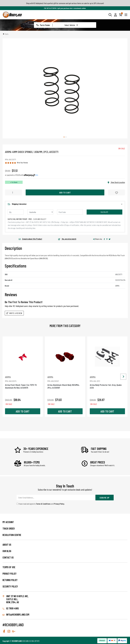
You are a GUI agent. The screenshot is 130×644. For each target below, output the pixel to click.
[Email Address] (55, 498)
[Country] (40, 212)
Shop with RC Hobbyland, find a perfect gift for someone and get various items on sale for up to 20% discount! (65, 3)
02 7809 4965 (11, 608)
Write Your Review (22, 163)
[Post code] (70, 212)
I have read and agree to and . (41, 504)
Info (37, 175)
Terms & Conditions (43, 504)
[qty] (16, 212)
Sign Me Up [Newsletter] (104, 498)
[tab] (64, 137)
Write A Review (14, 313)
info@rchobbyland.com (16, 615)
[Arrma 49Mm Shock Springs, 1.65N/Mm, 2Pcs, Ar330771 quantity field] (13, 192)
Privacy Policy (59, 504)
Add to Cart (65, 192)
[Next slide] (123, 377)
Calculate (104, 212)
